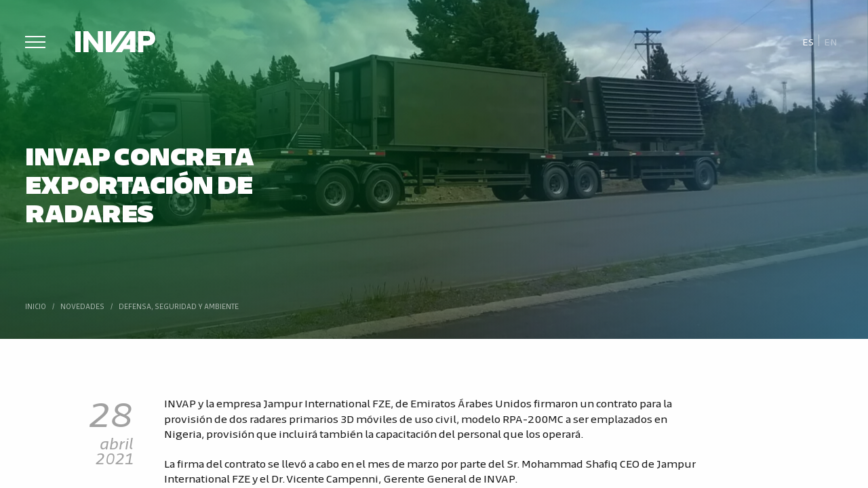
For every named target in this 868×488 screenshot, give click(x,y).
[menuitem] (808, 41)
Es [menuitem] (808, 41)
